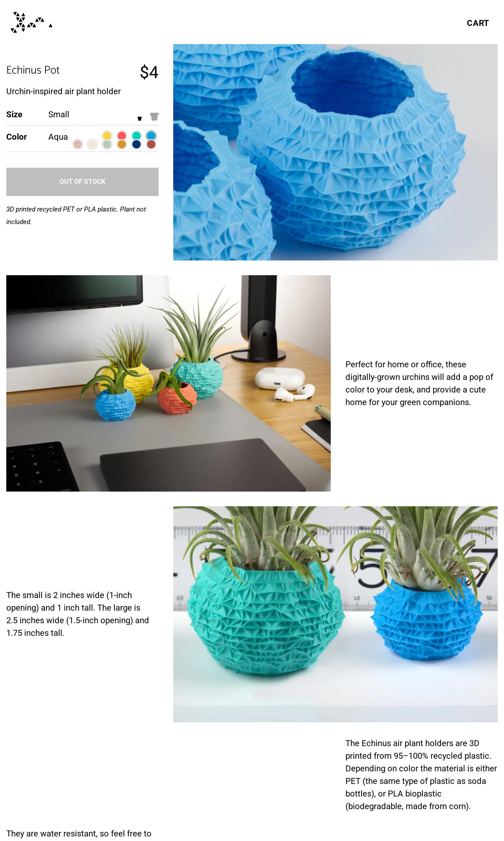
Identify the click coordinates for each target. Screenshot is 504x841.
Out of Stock (82, 182)
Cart (478, 23)
